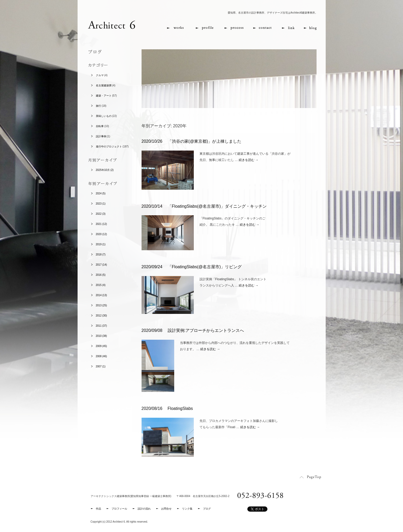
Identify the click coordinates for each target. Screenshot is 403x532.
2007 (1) (101, 366)
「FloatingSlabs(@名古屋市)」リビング (205, 267)
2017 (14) (101, 265)
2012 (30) (101, 316)
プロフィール (119, 509)
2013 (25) (101, 305)
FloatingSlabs (180, 408)
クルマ (100, 75)
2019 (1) (101, 244)
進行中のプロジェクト (109, 147)
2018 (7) (101, 255)
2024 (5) (101, 193)
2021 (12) (101, 224)
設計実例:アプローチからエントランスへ (206, 330)
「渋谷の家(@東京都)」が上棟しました (205, 141)
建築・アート (104, 96)
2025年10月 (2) (105, 170)
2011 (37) (101, 326)
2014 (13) (101, 295)
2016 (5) (101, 275)
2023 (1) (101, 204)
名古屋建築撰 (104, 85)
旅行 (98, 106)
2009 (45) (101, 346)
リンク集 (187, 509)
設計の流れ (144, 509)
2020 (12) (101, 234)
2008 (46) (101, 356)
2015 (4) (101, 285)
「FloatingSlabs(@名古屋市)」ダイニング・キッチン (217, 206)
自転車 (100, 126)
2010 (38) (101, 336)
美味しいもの (104, 116)
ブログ (207, 509)
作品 (98, 509)
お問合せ (166, 509)
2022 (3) (101, 214)
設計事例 (101, 136)
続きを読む (249, 160)
